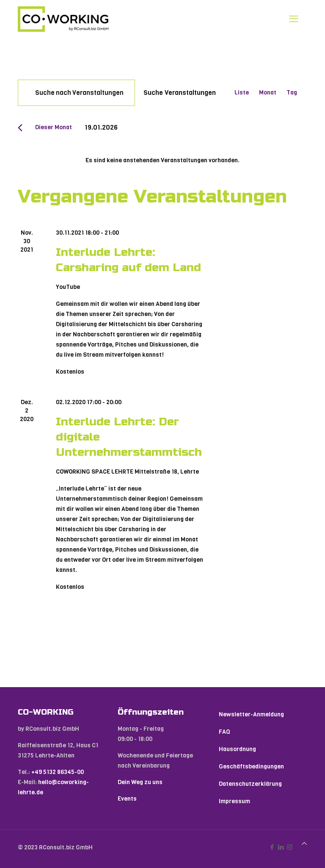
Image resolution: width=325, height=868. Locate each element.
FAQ (224, 732)
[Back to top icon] (304, 844)
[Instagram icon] (290, 847)
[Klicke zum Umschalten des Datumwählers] (101, 127)
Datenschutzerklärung (250, 784)
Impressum (234, 801)
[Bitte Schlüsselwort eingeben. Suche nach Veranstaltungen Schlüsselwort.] (76, 93)
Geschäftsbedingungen (251, 767)
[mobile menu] (294, 19)
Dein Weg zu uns (140, 782)
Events (127, 799)
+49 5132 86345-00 (58, 772)
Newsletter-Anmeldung (251, 714)
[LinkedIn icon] (281, 847)
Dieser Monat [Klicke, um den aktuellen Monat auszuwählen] (54, 127)
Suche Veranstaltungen (180, 93)
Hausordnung (237, 749)
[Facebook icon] (272, 847)
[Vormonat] (20, 128)
